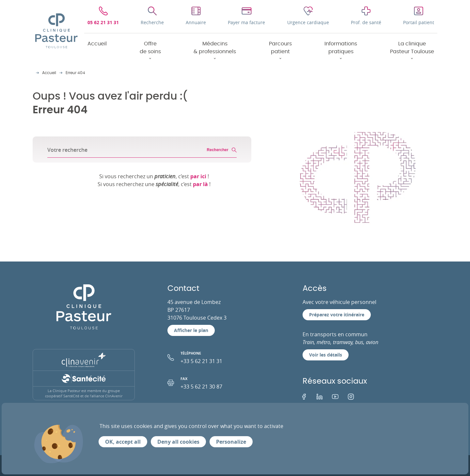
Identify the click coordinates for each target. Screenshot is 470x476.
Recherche (152, 22)
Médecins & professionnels (215, 48)
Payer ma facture (246, 22)
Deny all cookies (178, 442)
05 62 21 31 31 (103, 22)
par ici (198, 176)
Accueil (97, 44)
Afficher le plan (191, 330)
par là (200, 184)
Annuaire (196, 22)
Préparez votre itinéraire (337, 315)
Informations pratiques (341, 48)
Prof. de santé (366, 22)
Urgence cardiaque (308, 22)
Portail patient (419, 22)
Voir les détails (326, 355)
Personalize (231, 442)
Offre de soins (150, 48)
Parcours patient (280, 48)
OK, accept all (123, 442)
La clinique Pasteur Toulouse (412, 48)
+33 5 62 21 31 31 (219, 357)
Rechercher (222, 150)
